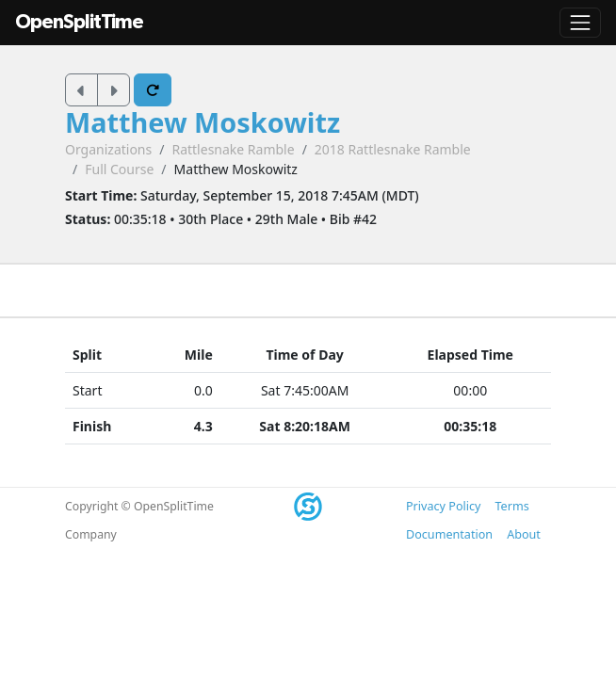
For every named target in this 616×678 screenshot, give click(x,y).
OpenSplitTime (79, 22)
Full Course (119, 169)
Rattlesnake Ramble (233, 149)
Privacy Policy (443, 506)
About (524, 534)
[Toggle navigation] (580, 23)
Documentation (449, 534)
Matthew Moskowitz (203, 122)
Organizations (108, 149)
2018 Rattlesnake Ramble (393, 149)
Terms (511, 506)
